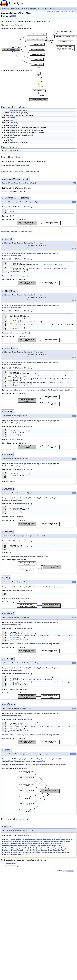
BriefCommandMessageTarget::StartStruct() (16, 854)
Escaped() (13, 390)
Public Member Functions (52, 11)
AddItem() (15, 556)
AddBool (13, 130)
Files (52, 8)
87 (13, 836)
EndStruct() (36, 765)
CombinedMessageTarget (10, 761)
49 (13, 504)
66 (13, 259)
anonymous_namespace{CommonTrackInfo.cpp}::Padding (45, 390)
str (27, 143)
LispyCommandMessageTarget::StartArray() (52, 848)
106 (14, 541)
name (42, 128)
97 (13, 469)
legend (39, 67)
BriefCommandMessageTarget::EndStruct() (16, 848)
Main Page (5, 8)
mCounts (16, 150)
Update (12, 115)
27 (13, 628)
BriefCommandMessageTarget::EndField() (15, 846)
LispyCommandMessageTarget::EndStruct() (50, 846)
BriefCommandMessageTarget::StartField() (16, 852)
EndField (13, 138)
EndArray (13, 120)
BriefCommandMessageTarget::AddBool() (58, 839)
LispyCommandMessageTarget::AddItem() (34, 556)
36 (13, 427)
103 (14, 590)
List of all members (72, 11)
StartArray (13, 118)
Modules (25, 8)
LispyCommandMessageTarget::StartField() (51, 850)
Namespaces (34, 8)
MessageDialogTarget (57, 587)
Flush (12, 140)
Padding (20, 372)
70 (12, 165)
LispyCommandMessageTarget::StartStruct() (52, 852)
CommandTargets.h (16, 25)
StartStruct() (62, 765)
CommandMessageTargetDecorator (25, 253)
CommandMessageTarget (18, 110)
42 (13, 719)
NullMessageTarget (18, 759)
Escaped (13, 143)
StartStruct (13, 123)
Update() (25, 276)
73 (13, 188)
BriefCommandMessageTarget (12, 255)
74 (13, 311)
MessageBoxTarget (54, 759)
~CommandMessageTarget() (20, 598)
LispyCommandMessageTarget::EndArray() (57, 841)
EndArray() (28, 765)
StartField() (52, 765)
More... (49, 22)
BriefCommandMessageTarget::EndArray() (16, 844)
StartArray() (44, 765)
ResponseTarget (42, 587)
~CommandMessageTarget (18, 113)
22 (13, 207)
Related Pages (15, 8)
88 (13, 674)
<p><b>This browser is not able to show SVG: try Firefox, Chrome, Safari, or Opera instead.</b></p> (39, 48)
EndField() (33, 844)
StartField (13, 135)
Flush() (12, 216)
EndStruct (13, 125)
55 (13, 368)
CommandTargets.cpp (25, 207)
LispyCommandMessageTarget (46, 253)
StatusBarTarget (41, 761)
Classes (44, 8)
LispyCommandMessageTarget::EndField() (50, 844)
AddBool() (14, 765)
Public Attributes (63, 11)
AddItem (13, 128)
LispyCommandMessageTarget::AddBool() (32, 839)
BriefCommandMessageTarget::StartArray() (16, 850)
